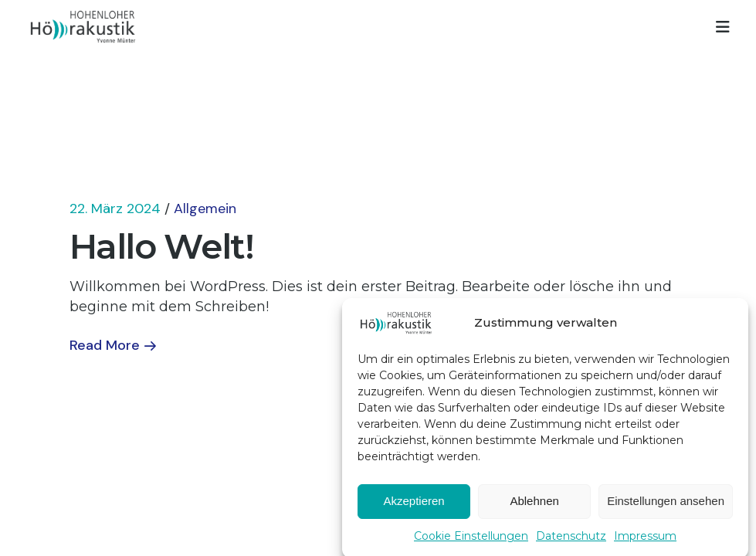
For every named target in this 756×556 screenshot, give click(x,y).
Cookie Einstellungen (471, 541)
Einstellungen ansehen (666, 505)
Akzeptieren (414, 505)
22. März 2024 (115, 208)
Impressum (645, 541)
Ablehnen (534, 505)
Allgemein (205, 208)
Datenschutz (571, 541)
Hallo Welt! (162, 246)
